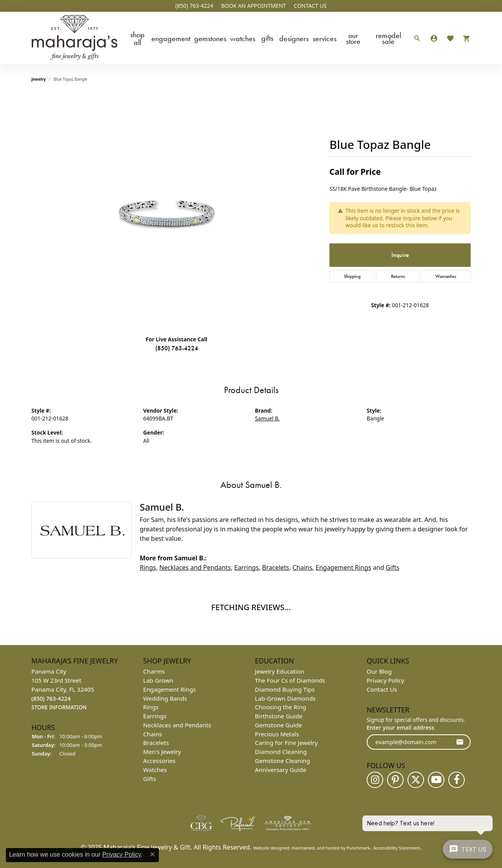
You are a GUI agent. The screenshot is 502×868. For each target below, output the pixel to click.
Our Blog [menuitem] (379, 671)
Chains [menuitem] (153, 734)
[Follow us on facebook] (457, 779)
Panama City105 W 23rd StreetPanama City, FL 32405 (63, 689)
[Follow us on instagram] (375, 779)
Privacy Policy (122, 854)
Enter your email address (400, 727)
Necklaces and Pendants (195, 567)
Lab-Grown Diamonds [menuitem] (285, 698)
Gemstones (210, 38)
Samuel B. (267, 418)
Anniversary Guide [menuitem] (281, 770)
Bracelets (276, 567)
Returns (398, 276)
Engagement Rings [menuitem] (170, 689)
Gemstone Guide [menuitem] (278, 725)
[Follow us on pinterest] (395, 779)
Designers (294, 38)
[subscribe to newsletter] (460, 742)
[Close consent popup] (153, 854)
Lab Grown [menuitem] (158, 680)
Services (325, 38)
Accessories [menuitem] (159, 761)
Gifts (267, 38)
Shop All (137, 38)
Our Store (353, 38)
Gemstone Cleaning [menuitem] (282, 761)
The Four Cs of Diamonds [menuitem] (290, 680)
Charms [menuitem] (154, 671)
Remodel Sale (388, 38)
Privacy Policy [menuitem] (386, 680)
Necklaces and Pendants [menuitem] (177, 725)
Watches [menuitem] (155, 770)
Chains (303, 567)
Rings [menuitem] (151, 707)
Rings (148, 567)
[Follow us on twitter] (416, 779)
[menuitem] (201, 823)
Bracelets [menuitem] (156, 743)
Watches (243, 38)
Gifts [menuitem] (150, 778)
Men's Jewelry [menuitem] (162, 752)
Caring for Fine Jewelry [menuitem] (286, 743)
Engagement (171, 38)
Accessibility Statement (397, 847)
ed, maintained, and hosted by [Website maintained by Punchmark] (315, 847)
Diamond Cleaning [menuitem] (281, 752)
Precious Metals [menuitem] (277, 734)
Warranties (446, 276)
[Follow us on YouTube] (436, 779)
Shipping (352, 276)
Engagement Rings (344, 567)
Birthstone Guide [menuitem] (279, 716)
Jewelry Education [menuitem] (280, 671)
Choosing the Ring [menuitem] (281, 707)
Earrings (246, 567)
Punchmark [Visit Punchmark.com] (358, 847)
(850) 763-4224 (177, 348)
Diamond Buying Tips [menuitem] (285, 689)
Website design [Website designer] (269, 847)
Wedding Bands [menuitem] (165, 698)
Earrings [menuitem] (155, 716)
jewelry (39, 79)
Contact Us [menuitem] (382, 689)
